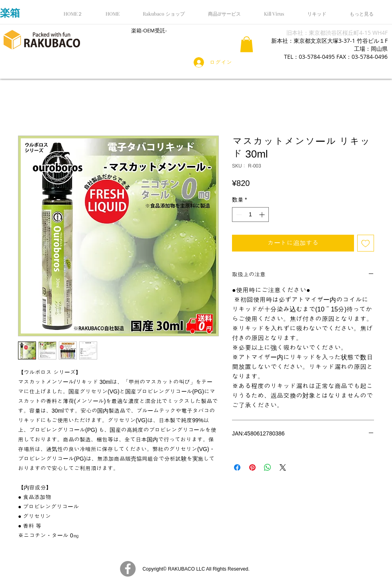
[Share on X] (283, 467)
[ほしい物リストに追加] (366, 243)
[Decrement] (238, 215)
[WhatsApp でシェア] (268, 467)
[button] (247, 44)
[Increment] (263, 215)
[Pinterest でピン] (252, 467)
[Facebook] (128, 569)
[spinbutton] (250, 215)
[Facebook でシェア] (237, 467)
